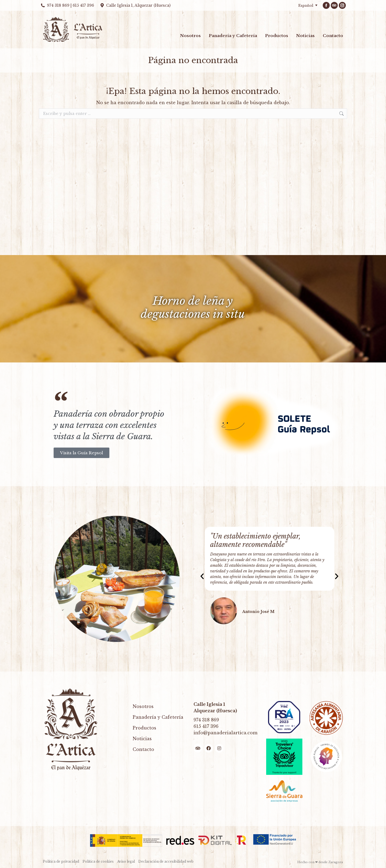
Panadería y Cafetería (158, 717)
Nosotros (143, 706)
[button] (202, 576)
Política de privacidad (61, 861)
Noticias (142, 739)
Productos (144, 728)
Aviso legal (126, 861)
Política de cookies (98, 861)
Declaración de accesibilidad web (166, 861)
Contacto (143, 749)
